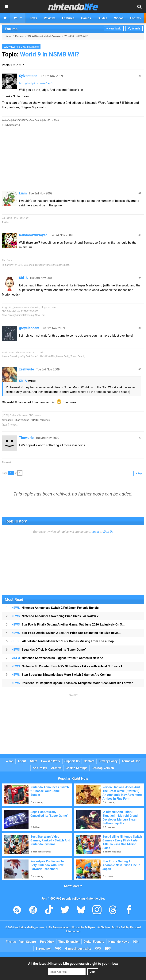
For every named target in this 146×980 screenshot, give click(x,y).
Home (8, 36)
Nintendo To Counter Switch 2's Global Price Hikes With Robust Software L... (69, 666)
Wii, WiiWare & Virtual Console (44, 36)
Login (95, 532)
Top (10, 761)
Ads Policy (40, 768)
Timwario (26, 438)
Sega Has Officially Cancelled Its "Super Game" (49, 650)
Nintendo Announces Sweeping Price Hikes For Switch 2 (55, 616)
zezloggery (8, 420)
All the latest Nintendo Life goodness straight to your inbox (73, 964)
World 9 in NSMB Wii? (50, 54)
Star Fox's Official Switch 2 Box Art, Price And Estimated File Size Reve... (66, 633)
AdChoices (104, 927)
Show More (73, 886)
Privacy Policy (108, 761)
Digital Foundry (94, 942)
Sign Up (108, 532)
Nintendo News (119, 942)
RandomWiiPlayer (33, 235)
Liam (23, 193)
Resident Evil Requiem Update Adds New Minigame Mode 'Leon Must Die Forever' (72, 683)
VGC (58, 949)
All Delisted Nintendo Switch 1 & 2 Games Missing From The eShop (63, 641)
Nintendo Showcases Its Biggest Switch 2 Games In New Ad (57, 658)
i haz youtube (22, 420)
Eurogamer (43, 949)
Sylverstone (28, 76)
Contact (89, 761)
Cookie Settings (77, 768)
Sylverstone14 (12, 125)
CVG (98, 949)
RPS (108, 949)
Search (134, 29)
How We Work (51, 761)
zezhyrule (27, 369)
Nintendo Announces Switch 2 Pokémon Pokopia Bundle (55, 608)
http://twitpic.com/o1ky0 (36, 83)
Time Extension (69, 942)
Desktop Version (103, 768)
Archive (56, 768)
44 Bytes (90, 927)
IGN (136, 942)
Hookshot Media (24, 927)
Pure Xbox (47, 942)
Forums (11, 29)
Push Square (27, 942)
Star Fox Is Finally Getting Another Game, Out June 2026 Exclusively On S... (68, 624)
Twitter (6, 222)
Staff (33, 761)
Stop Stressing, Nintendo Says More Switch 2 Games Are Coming (61, 675)
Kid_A (23, 278)
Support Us (72, 761)
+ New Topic (114, 29)
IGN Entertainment (59, 927)
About (22, 761)
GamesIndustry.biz (78, 949)
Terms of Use (131, 761)
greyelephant (29, 328)
